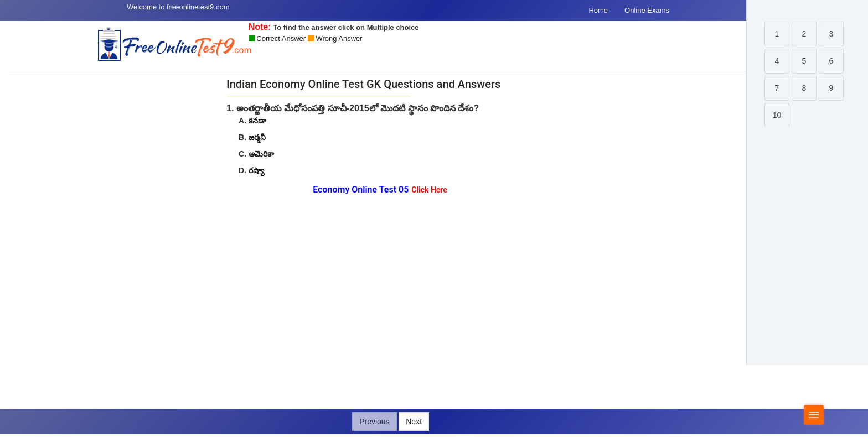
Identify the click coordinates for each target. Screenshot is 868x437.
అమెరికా (261, 154)
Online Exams (647, 10)
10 (777, 115)
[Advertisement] (164, 238)
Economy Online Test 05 (380, 189)
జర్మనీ (257, 137)
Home (598, 10)
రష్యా (256, 170)
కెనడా (257, 121)
